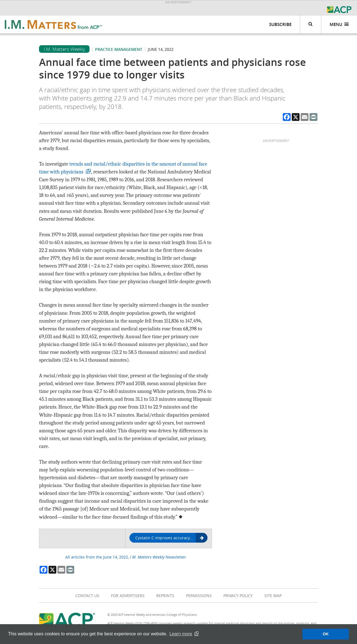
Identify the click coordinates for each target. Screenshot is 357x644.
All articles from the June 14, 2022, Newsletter (126, 557)
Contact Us (87, 596)
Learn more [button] (181, 634)
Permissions (199, 596)
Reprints (165, 596)
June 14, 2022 (161, 49)
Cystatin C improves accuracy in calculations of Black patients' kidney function (171, 538)
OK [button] (326, 634)
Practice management (119, 49)
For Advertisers (128, 596)
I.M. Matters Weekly (64, 49)
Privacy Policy (238, 596)
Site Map (273, 596)
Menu (339, 24)
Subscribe (280, 24)
